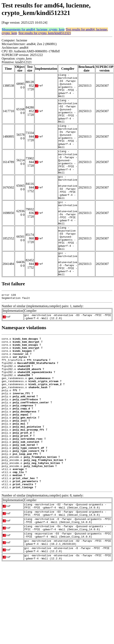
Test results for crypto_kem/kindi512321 (45, 33)
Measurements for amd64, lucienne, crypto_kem (33, 29)
